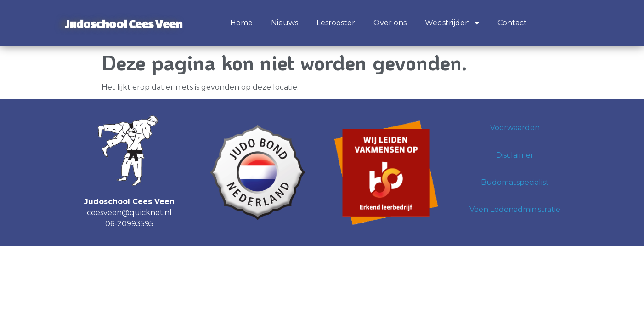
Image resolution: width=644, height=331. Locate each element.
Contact (512, 23)
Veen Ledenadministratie (515, 209)
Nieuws (285, 23)
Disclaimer (515, 155)
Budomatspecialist (515, 182)
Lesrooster (336, 23)
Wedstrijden (452, 23)
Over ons (390, 23)
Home (241, 23)
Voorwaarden (515, 128)
